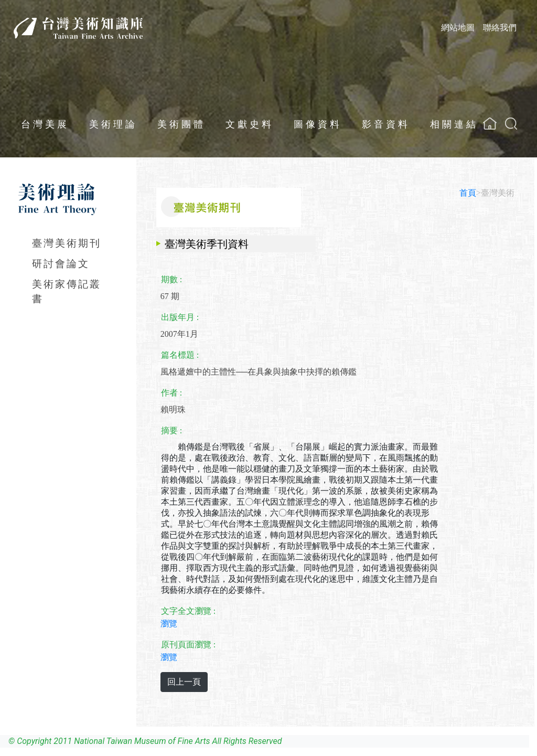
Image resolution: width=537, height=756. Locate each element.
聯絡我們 (500, 28)
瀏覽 (169, 624)
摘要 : (171, 430)
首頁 (468, 193)
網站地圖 (458, 28)
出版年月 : (180, 317)
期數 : (171, 279)
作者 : (171, 393)
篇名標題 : (180, 355)
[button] (511, 124)
